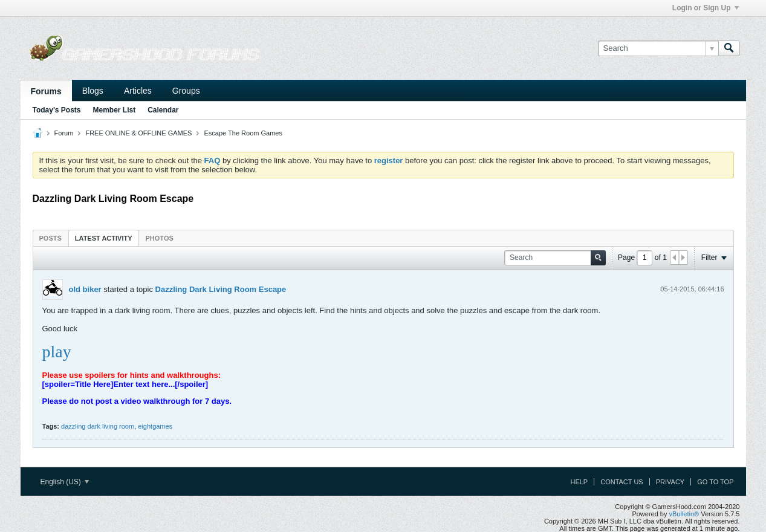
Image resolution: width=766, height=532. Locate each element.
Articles (138, 91)
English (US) (65, 482)
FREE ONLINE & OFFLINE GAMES (138, 133)
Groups (186, 91)
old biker (85, 289)
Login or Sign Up (706, 8)
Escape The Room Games (243, 133)
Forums (46, 91)
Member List (115, 110)
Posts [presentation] (50, 238)
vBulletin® (684, 514)
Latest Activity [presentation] (104, 238)
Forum (64, 133)
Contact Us (622, 482)
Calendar (163, 110)
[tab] (50, 238)
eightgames (155, 426)
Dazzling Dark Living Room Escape (221, 289)
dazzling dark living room (98, 426)
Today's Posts (57, 110)
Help (579, 482)
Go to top (715, 482)
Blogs (93, 91)
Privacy (670, 482)
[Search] (658, 48)
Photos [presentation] (160, 238)
